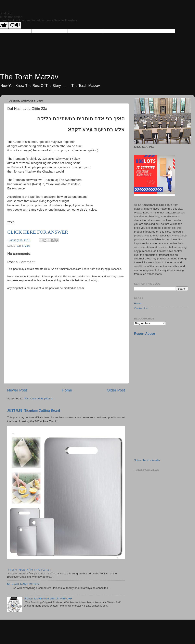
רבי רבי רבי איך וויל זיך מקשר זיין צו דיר (29, 570)
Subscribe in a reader (147, 460)
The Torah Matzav (29, 77)
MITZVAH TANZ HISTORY (23, 584)
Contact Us (141, 308)
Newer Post (17, 390)
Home (67, 390)
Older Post (116, 390)
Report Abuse (145, 334)
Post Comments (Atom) (38, 399)
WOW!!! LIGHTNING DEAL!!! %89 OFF (48, 599)
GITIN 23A (23, 246)
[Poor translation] (15, 25)
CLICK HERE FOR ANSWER (38, 232)
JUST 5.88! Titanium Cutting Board (34, 411)
